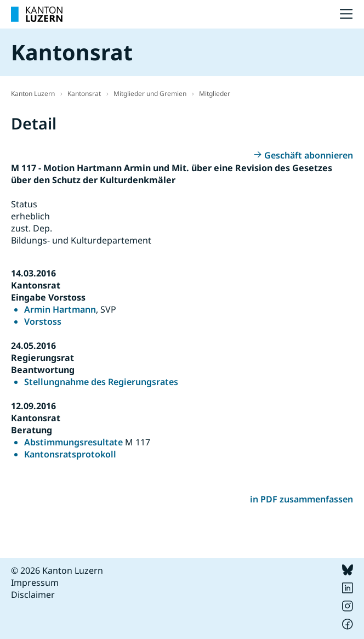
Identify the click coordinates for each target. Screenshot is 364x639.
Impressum (35, 583)
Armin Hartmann (60, 309)
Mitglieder (215, 94)
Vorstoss (43, 321)
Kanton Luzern (33, 94)
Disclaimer (33, 595)
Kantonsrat (84, 94)
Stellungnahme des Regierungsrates (101, 382)
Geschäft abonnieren (309, 155)
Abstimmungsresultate (73, 442)
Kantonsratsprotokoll (70, 454)
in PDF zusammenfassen (302, 499)
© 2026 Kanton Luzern (57, 570)
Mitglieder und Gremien (150, 94)
